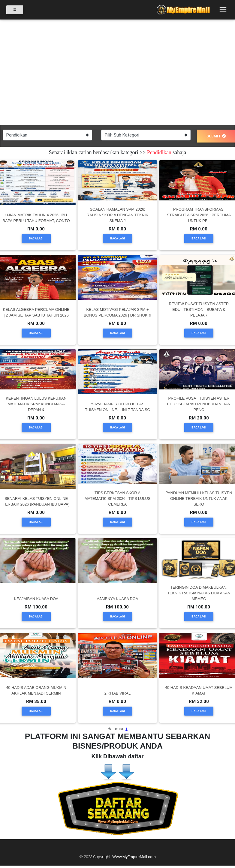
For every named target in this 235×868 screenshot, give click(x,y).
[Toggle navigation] (223, 10)
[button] (18, 73)
